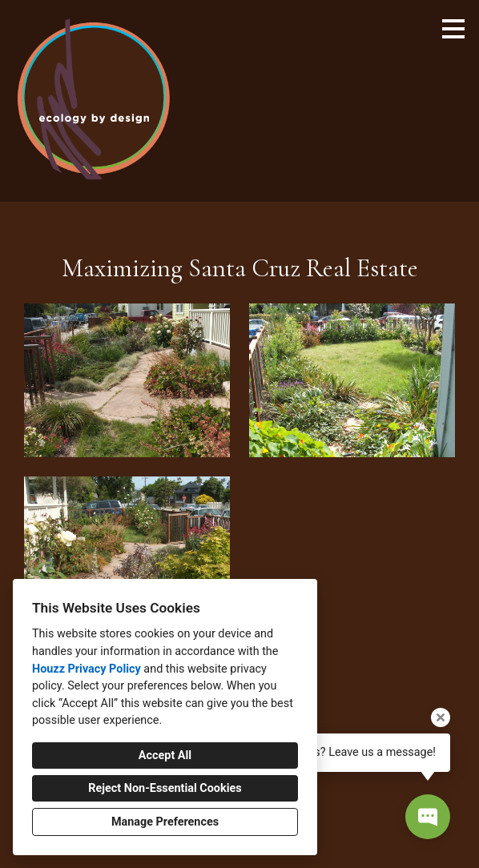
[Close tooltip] (441, 717)
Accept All (165, 755)
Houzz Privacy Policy (87, 669)
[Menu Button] (453, 29)
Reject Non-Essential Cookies (165, 788)
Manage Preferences (165, 822)
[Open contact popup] (428, 817)
